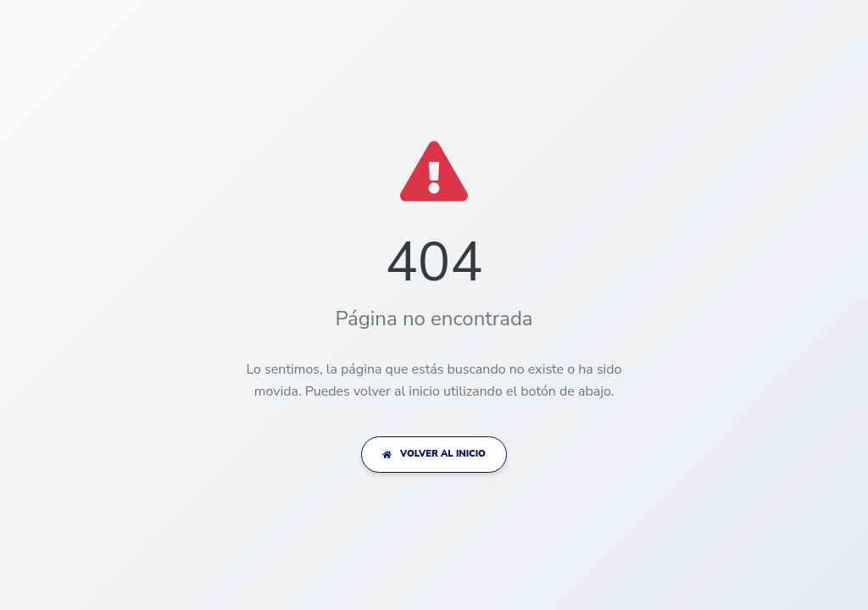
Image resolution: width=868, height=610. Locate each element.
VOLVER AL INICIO (434, 454)
